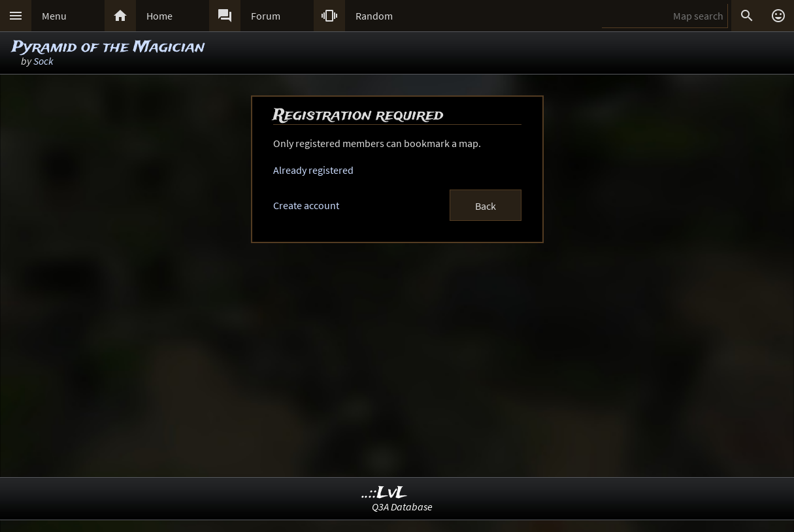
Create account (306, 205)
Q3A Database (402, 507)
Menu (54, 16)
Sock (43, 61)
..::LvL (385, 493)
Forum (266, 16)
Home (159, 16)
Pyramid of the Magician (108, 47)
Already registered (313, 170)
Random (374, 16)
